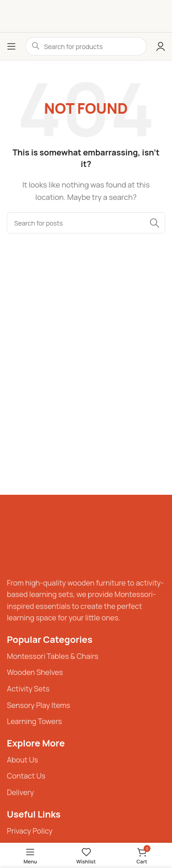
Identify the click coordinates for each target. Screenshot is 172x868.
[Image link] (34, 540)
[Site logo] (86, 16)
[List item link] (86, 657)
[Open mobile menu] (11, 46)
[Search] (86, 223)
